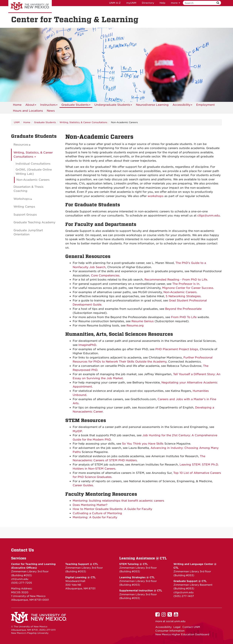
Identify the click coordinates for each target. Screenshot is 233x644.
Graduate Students (76, 105)
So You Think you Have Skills (143, 444)
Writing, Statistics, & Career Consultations (83, 122)
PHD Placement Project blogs (177, 349)
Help (162, 3)
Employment (205, 105)
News (51, 111)
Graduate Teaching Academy (34, 222)
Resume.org (135, 326)
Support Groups (25, 215)
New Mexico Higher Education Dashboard (182, 634)
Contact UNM (191, 627)
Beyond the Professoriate (183, 309)
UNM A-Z (115, 3)
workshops (156, 196)
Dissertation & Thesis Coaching (28, 189)
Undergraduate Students (113, 105)
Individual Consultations (33, 164)
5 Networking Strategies (183, 296)
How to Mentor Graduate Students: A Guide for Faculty (112, 509)
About (31, 105)
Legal (177, 627)
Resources (21, 145)
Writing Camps (24, 207)
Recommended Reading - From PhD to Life (176, 280)
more (175, 3)
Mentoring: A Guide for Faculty (95, 517)
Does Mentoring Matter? (90, 505)
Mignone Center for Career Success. (188, 288)
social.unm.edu (176, 621)
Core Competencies (105, 276)
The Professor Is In (186, 284)
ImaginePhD (87, 345)
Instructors (49, 105)
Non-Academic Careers (180, 292)
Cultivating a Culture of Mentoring (97, 513)
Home (17, 105)
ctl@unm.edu (20, 579)
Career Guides (83, 485)
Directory (148, 3)
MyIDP (77, 431)
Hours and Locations (28, 111)
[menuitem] (17, 105)
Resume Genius (143, 321)
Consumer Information (170, 631)
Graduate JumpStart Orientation (28, 232)
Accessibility (182, 105)
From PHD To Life (184, 317)
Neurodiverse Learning (152, 105)
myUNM (131, 3)
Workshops (22, 199)
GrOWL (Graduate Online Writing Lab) (34, 172)
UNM (17, 122)
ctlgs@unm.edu (184, 592)
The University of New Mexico (30, 6)
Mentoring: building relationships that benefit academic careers (118, 501)
